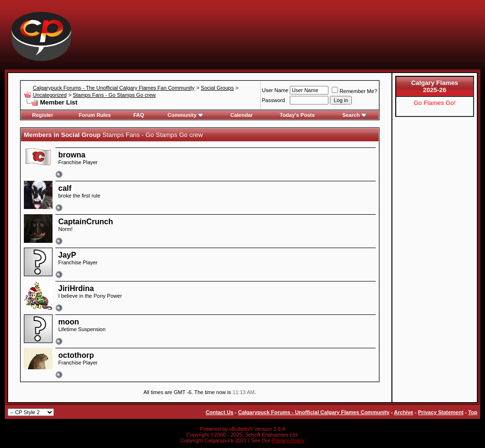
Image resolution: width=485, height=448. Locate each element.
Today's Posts (297, 115)
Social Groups (217, 88)
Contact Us (220, 412)
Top (473, 412)
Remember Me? (354, 91)
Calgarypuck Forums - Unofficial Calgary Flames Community (314, 412)
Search (354, 115)
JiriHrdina (76, 288)
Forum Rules (95, 115)
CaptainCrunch (86, 222)
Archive (403, 412)
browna (72, 155)
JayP (67, 255)
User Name (275, 90)
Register (42, 115)
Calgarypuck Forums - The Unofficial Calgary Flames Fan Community (114, 88)
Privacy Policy (288, 440)
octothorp (76, 355)
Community (185, 115)
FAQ (139, 115)
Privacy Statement (440, 412)
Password (274, 100)
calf (65, 188)
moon (69, 322)
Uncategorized (50, 95)
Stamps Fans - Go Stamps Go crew (115, 95)
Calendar (241, 115)
